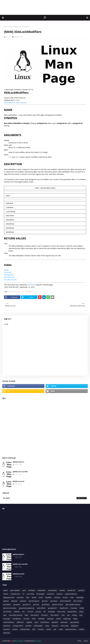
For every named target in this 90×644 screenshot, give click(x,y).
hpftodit (17, 612)
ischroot (30, 612)
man (22, 292)
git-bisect (23, 601)
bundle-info (71, 590)
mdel (34, 619)
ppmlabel (55, 622)
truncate (41, 629)
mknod (58, 619)
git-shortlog (46, 605)
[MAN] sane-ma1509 (20, 472)
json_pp (38, 612)
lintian (81, 612)
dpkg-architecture (71, 594)
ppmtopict (7, 626)
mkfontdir (41, 619)
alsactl (5, 590)
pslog (47, 626)
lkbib (26, 615)
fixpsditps (48, 597)
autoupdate (41, 590)
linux (18, 292)
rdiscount (55, 626)
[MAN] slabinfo (18, 462)
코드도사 (8, 37)
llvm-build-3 (35, 615)
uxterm (49, 629)
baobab (62, 590)
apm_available (15, 590)
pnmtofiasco (45, 622)
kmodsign (51, 612)
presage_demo (18, 626)
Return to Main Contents (17, 103)
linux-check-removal (16, 615)
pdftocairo (20, 622)
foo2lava (57, 597)
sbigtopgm (75, 626)
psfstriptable (38, 626)
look (63, 615)
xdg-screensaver (71, 629)
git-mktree (17, 605)
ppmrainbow (74, 622)
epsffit (34, 597)
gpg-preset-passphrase (27, 608)
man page (10, 27)
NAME (6, 270)
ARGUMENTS (9, 275)
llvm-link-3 (45, 615)
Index (6, 103)
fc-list (41, 597)
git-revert (36, 605)
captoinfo (81, 590)
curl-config (30, 594)
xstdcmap (7, 633)
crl (23, 594)
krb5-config (61, 612)
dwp (28, 597)
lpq (68, 615)
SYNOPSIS (8, 272)
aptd (24, 590)
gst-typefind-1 (53, 608)
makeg (74, 615)
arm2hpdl (32, 590)
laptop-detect (72, 612)
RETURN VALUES (10, 280)
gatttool (6, 601)
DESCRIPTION (9, 277)
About (86, 641)
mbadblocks (17, 619)
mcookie (26, 619)
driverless (20, 597)
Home (79, 641)
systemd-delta (25, 629)
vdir (55, 629)
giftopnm (14, 601)
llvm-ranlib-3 (55, 615)
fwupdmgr (80, 597)
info (24, 612)
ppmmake (64, 622)
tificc (34, 629)
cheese (6, 594)
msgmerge (67, 619)
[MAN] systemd (18, 481)
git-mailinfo (7, 605)
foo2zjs (65, 597)
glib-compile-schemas (73, 605)
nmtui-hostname (9, 622)
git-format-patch (65, 601)
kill (45, 612)
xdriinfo (81, 629)
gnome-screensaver (10, 608)
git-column (54, 601)
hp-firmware (7, 612)
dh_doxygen (40, 594)
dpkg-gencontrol (9, 597)
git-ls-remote (78, 601)
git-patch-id (27, 605)
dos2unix (60, 594)
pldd (36, 622)
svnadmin (7, 629)
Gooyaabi (38, 641)
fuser (72, 597)
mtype (75, 619)
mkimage (50, 619)
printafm (28, 626)
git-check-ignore (34, 601)
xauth (61, 629)
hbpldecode (64, 608)
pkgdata (29, 622)
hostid (82, 608)
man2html (31, 285)
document (12, 292)
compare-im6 (15, 594)
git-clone (45, 601)
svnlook (15, 629)
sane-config (64, 626)
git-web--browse (58, 605)
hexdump (74, 608)
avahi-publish (52, 590)
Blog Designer (19, 641)
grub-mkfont (41, 608)
